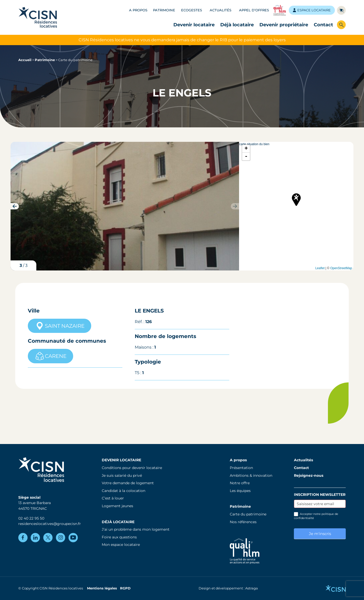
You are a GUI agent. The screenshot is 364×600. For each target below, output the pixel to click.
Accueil (25, 60)
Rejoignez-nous (309, 475)
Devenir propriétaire (284, 25)
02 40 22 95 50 (31, 518)
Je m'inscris (320, 534)
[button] (15, 206)
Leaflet (320, 268)
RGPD (125, 588)
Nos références (243, 522)
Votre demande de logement (128, 483)
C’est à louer (113, 498)
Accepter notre (316, 516)
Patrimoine (164, 10)
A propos (138, 10)
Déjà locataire (237, 25)
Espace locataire (312, 10)
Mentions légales (102, 588)
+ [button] (246, 149)
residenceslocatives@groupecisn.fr (50, 524)
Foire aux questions (119, 537)
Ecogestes (192, 10)
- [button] (246, 157)
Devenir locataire (194, 25)
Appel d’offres (254, 10)
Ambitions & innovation (251, 475)
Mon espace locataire (121, 545)
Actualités (221, 10)
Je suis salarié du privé (122, 475)
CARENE (50, 356)
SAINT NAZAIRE (60, 326)
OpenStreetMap (341, 268)
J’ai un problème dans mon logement (136, 529)
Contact (323, 25)
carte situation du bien (295, 206)
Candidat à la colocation (124, 491)
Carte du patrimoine (248, 514)
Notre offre (240, 483)
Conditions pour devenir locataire (132, 468)
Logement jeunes (117, 506)
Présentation (241, 468)
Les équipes (240, 491)
